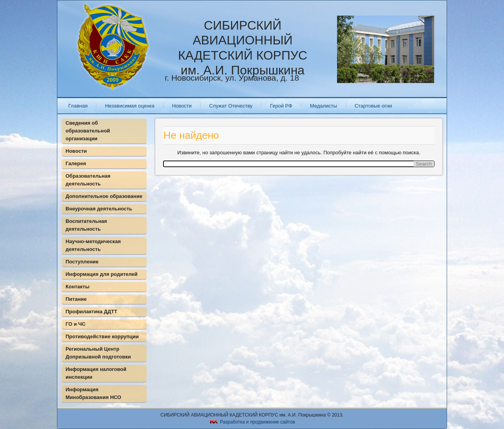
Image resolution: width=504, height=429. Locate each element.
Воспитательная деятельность (86, 225)
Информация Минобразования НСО (93, 393)
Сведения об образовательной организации (88, 131)
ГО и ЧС (75, 324)
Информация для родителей (102, 274)
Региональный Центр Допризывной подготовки (98, 353)
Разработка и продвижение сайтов (258, 422)
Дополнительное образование (104, 196)
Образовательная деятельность (88, 180)
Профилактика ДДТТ (91, 312)
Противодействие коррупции (102, 336)
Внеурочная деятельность (99, 209)
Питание (76, 299)
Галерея (76, 163)
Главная (78, 106)
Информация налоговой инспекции (96, 373)
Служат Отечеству (231, 106)
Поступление (82, 262)
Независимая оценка (130, 106)
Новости (182, 106)
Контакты (77, 287)
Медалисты (324, 106)
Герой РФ (281, 106)
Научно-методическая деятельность (93, 245)
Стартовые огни (373, 106)
